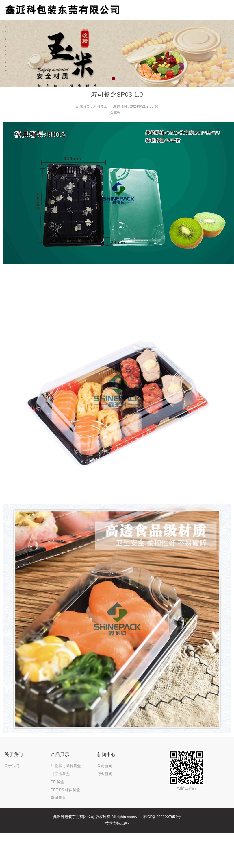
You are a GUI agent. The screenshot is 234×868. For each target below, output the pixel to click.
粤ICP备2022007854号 (162, 817)
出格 (125, 823)
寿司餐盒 (100, 106)
